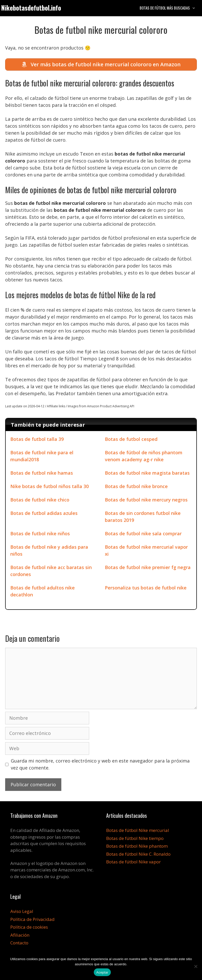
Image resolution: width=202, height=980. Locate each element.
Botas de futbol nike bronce (136, 487)
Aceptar (102, 972)
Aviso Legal (22, 912)
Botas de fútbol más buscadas (170, 8)
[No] (196, 966)
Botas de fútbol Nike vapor (133, 862)
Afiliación (20, 936)
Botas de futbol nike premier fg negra (148, 568)
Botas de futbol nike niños (40, 534)
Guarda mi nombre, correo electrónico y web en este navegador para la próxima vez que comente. (100, 765)
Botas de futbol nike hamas (42, 474)
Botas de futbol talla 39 (37, 440)
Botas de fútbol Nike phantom (137, 847)
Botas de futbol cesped (131, 440)
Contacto (19, 943)
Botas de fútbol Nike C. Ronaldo (138, 855)
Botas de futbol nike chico (40, 500)
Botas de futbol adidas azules (44, 514)
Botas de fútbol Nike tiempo (135, 839)
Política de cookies (29, 928)
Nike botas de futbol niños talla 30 (49, 487)
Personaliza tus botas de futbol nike (146, 588)
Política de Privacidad (32, 920)
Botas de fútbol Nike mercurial (138, 831)
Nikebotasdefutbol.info (31, 8)
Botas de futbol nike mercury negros (146, 500)
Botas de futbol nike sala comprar (143, 534)
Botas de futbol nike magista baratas (147, 474)
